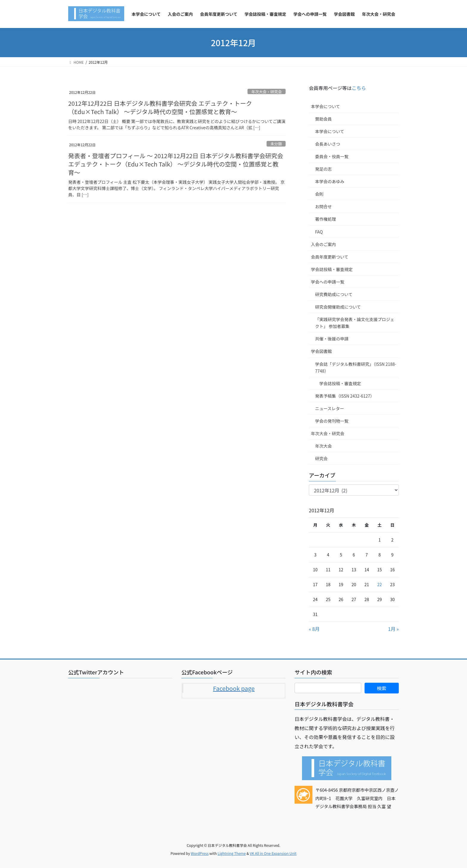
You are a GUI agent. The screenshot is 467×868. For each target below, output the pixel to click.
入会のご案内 (323, 244)
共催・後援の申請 (332, 339)
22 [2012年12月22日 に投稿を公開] (380, 584)
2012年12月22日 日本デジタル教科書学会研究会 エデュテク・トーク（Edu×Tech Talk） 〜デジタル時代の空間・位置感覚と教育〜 (160, 107)
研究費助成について (334, 294)
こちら (359, 88)
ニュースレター (330, 408)
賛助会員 (323, 119)
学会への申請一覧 (328, 282)
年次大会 (323, 446)
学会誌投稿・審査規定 (332, 269)
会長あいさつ (328, 144)
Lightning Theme (232, 853)
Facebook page (234, 688)
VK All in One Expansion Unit (273, 853)
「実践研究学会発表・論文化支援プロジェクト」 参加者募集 (355, 323)
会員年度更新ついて (330, 257)
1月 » (393, 629)
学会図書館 (321, 351)
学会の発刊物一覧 (332, 421)
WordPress (200, 853)
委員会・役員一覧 (332, 156)
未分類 (276, 144)
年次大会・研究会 (267, 92)
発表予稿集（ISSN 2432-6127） (345, 396)
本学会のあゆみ (330, 181)
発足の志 (323, 169)
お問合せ (323, 206)
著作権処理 (326, 219)
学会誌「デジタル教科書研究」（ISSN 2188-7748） (356, 367)
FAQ (319, 232)
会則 (319, 194)
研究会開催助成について (338, 307)
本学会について (326, 106)
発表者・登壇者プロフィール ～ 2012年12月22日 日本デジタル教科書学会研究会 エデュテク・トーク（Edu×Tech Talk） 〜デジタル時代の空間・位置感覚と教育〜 (176, 164)
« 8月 (314, 629)
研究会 (321, 458)
